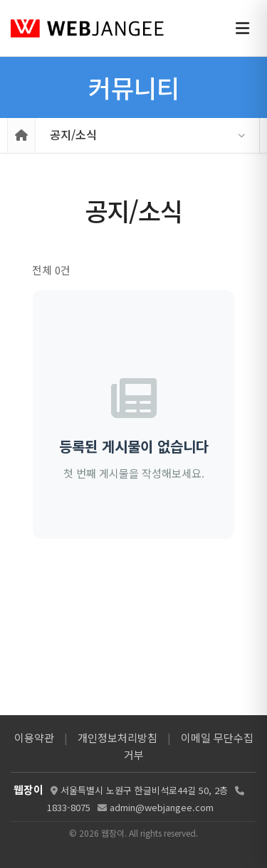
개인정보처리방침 (117, 738)
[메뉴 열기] (242, 28)
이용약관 (34, 738)
